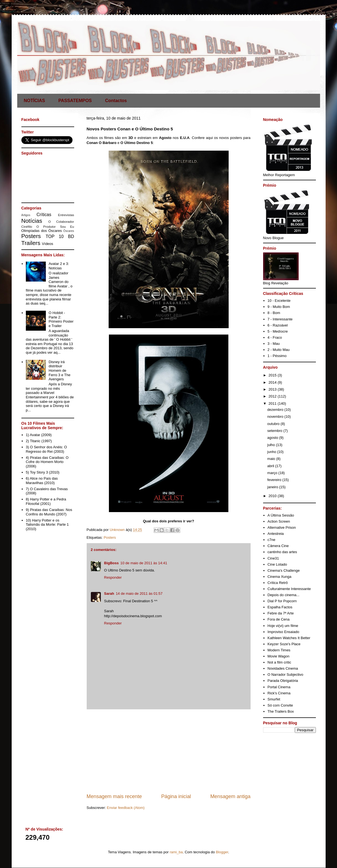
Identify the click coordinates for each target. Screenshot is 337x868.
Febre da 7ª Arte (281, 613)
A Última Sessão (281, 515)
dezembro (276, 410)
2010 (273, 496)
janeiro (273, 487)
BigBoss (112, 563)
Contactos (116, 101)
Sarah (109, 594)
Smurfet (274, 699)
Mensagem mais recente (114, 796)
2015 (273, 375)
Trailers (31, 243)
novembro (276, 417)
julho (272, 445)
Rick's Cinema (279, 693)
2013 (273, 389)
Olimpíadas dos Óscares (42, 231)
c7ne (271, 540)
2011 (273, 403)
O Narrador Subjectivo (285, 675)
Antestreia (276, 534)
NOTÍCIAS (34, 101)
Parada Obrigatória (283, 681)
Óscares (69, 231)
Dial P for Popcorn (282, 601)
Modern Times (279, 650)
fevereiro (275, 480)
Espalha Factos (280, 607)
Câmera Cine (278, 546)
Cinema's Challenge (284, 570)
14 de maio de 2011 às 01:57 (139, 594)
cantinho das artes (282, 552)
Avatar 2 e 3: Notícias (59, 266)
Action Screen (279, 521)
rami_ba (176, 852)
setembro (275, 431)
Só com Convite (280, 705)
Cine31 (273, 558)
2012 (273, 396)
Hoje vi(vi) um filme (283, 626)
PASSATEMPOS (75, 101)
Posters (110, 537)
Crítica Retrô (278, 583)
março (273, 473)
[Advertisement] (169, 751)
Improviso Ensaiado (283, 632)
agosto (273, 438)
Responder (113, 577)
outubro (274, 424)
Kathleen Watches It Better (289, 638)
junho (272, 452)
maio (272, 459)
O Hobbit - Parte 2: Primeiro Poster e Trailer (61, 319)
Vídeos (48, 244)
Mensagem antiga (230, 796)
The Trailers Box (281, 711)
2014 (273, 382)
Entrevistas (66, 215)
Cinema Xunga (279, 577)
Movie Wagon (279, 656)
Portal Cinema (279, 687)
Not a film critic (279, 662)
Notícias (32, 221)
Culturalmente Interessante (289, 589)
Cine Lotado (277, 564)
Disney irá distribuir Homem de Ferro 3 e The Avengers (60, 370)
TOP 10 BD (60, 236)
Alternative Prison (282, 527)
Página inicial (176, 796)
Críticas (44, 215)
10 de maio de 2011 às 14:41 (144, 563)
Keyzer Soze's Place (284, 644)
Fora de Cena (279, 619)
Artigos (26, 215)
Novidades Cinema (283, 668)
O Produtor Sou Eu (55, 227)
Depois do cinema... (284, 595)
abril (271, 466)
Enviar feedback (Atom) (126, 808)
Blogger (222, 852)
